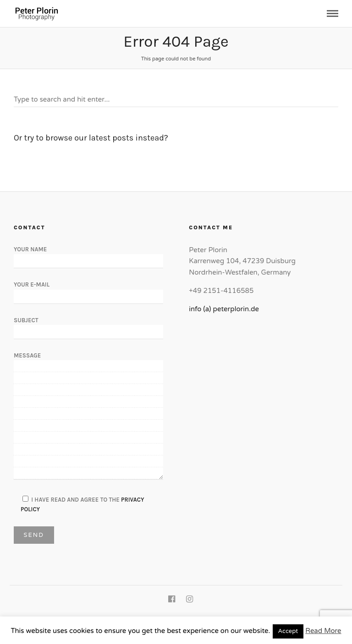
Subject (88, 326)
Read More (323, 631)
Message (88, 417)
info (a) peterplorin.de (224, 309)
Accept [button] (288, 631)
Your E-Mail (88, 290)
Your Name (88, 255)
